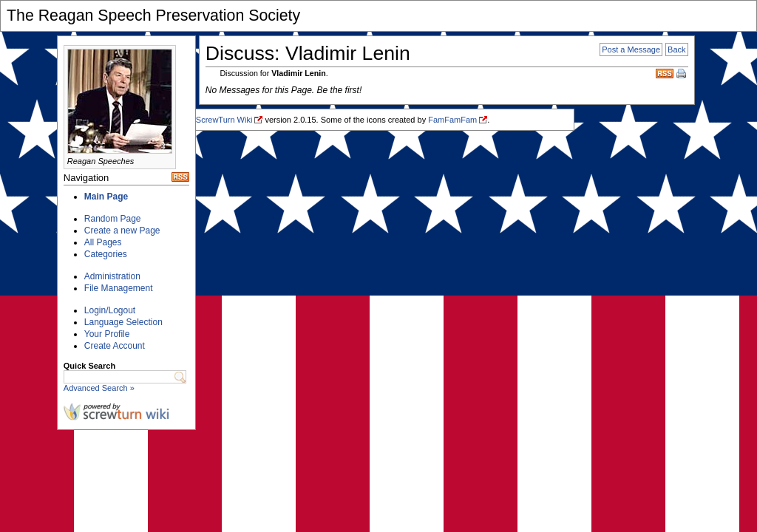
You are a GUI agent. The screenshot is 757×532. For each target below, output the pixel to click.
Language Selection (123, 322)
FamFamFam (452, 120)
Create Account (115, 346)
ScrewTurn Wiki (224, 120)
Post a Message (631, 50)
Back (676, 50)
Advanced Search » (99, 388)
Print (682, 75)
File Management (119, 288)
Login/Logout (110, 310)
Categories (106, 254)
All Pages (103, 242)
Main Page (106, 197)
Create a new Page (122, 231)
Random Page (113, 219)
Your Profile (107, 334)
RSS (665, 74)
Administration (112, 276)
